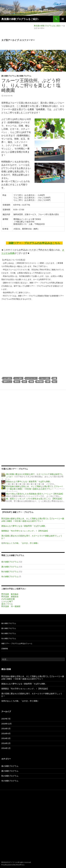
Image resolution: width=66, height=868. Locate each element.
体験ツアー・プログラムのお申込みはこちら (34, 243)
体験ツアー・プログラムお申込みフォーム (17, 643)
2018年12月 (7, 724)
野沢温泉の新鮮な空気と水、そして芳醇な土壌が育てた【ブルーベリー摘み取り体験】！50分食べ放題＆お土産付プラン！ (35, 488)
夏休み (17, 382)
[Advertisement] (33, 337)
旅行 (25, 382)
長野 (48, 382)
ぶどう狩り (7, 378)
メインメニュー (63, 19)
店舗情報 (5, 649)
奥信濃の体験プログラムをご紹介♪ (20, 19)
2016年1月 (6, 748)
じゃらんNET (7, 601)
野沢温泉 (40, 382)
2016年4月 (6, 733)
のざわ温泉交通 (8, 599)
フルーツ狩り (45, 378)
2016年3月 (6, 738)
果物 (31, 382)
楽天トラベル (7, 604)
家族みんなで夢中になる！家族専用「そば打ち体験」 (29, 481)
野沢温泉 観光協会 (10, 594)
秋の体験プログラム (24, 76)
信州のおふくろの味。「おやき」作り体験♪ (20, 543)
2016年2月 (6, 743)
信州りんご (7, 382)
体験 (55, 378)
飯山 (55, 382)
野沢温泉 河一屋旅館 (11, 606)
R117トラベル (12, 862)
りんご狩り (19, 378)
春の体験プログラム (10, 562)
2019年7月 (6, 719)
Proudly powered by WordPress (13, 865)
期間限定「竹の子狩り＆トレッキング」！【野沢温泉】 (25, 531)
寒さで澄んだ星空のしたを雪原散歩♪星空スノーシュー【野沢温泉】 (35, 494)
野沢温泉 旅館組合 (10, 596)
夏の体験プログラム (9, 76)
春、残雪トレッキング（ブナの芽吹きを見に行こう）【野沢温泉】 (35, 499)
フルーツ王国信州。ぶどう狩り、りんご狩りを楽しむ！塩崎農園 (31, 85)
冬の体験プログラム (10, 576)
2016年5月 (6, 729)
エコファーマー (31, 378)
